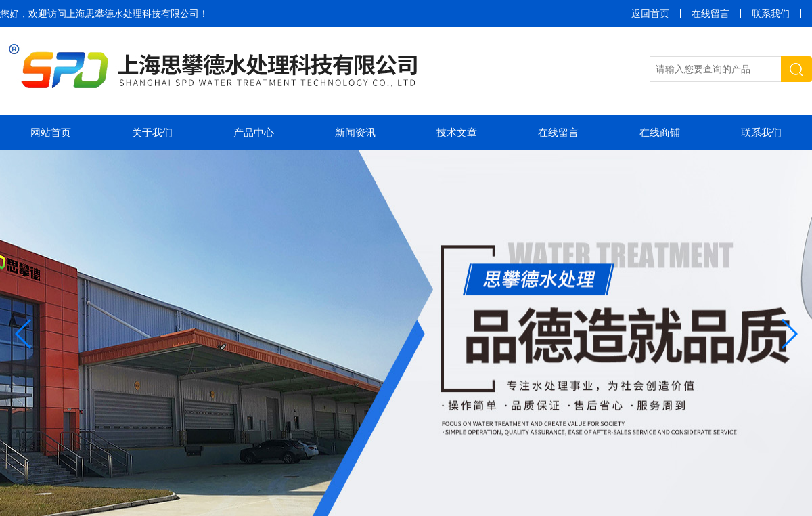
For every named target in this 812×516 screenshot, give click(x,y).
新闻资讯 (355, 132)
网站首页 (51, 132)
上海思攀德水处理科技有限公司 (133, 14)
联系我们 (771, 14)
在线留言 (710, 14)
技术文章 (457, 132)
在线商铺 (660, 132)
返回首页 (650, 14)
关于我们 (152, 132)
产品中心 (254, 132)
